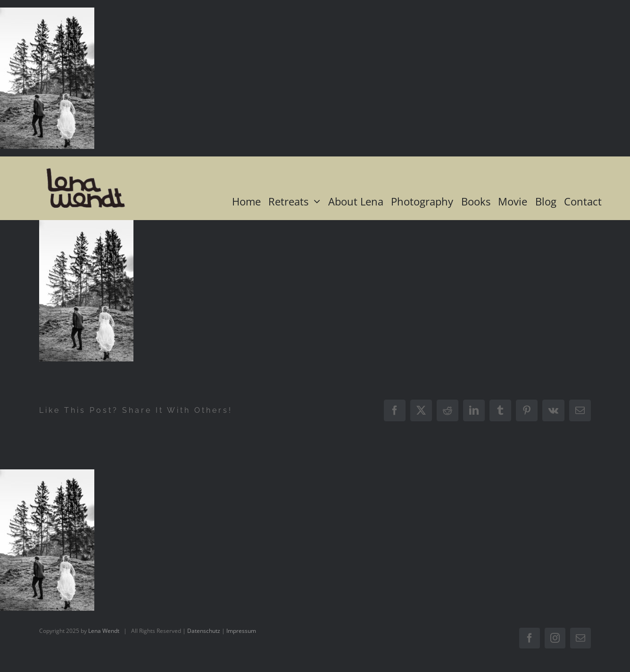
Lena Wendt (104, 631)
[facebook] (530, 638)
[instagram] (555, 638)
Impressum (241, 631)
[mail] (580, 638)
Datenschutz (204, 631)
